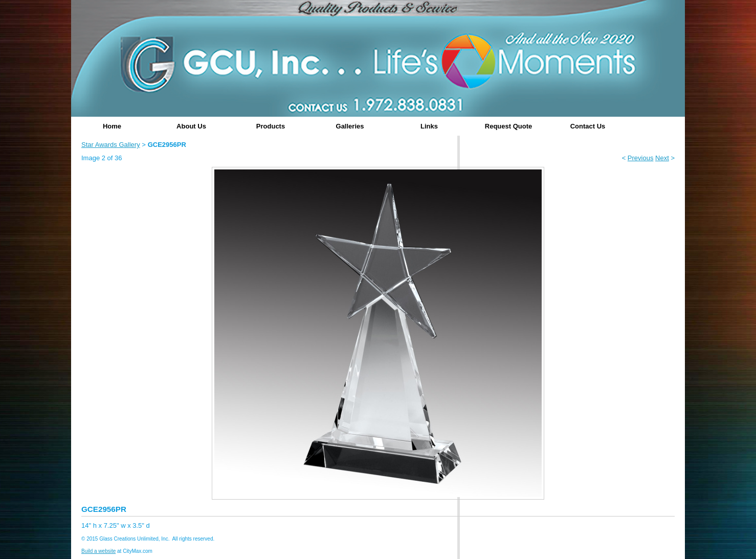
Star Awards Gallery (111, 145)
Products (271, 126)
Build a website (98, 551)
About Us (191, 126)
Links (429, 126)
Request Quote (508, 126)
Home (112, 126)
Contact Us (588, 126)
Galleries (350, 126)
